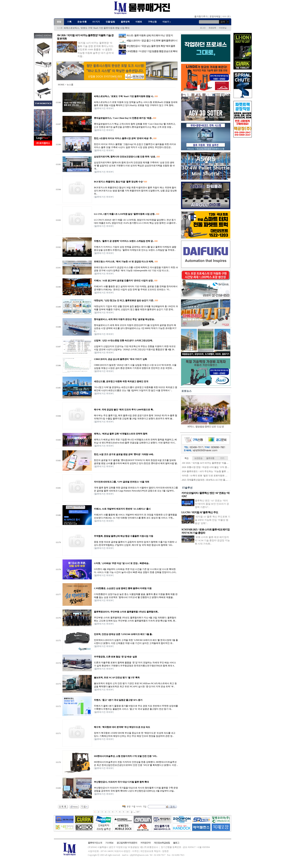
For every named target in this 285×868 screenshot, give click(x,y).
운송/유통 (82, 22)
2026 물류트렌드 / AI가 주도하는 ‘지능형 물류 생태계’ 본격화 (211, 471)
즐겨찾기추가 (201, 16)
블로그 (176, 843)
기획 (69, 22)
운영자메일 (215, 16)
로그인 (203, 28)
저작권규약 (145, 843)
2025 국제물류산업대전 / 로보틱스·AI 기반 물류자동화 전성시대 (213, 480)
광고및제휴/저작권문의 (127, 843)
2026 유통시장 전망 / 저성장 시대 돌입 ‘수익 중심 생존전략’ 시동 (213, 467)
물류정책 (125, 22)
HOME (61, 85)
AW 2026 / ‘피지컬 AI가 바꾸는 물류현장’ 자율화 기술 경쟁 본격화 (214, 463)
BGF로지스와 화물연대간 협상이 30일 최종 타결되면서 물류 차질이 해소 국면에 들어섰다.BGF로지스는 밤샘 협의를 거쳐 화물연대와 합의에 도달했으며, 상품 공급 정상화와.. (135, 191)
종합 (59, 22)
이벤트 (139, 22)
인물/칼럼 (110, 22)
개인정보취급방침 (162, 843)
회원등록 (212, 28)
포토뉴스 (186, 391)
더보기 (167, 22)
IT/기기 (96, 22)
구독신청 (152, 22)
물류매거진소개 (95, 843)
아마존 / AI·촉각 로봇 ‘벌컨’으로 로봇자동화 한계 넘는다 (209, 476)
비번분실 (223, 28)
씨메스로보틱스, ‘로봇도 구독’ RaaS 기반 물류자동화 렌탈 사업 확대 (97, 28)
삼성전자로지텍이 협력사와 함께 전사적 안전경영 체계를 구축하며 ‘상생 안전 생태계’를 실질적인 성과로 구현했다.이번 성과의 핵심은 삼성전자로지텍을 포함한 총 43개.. (134, 166)
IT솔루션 (187, 488)
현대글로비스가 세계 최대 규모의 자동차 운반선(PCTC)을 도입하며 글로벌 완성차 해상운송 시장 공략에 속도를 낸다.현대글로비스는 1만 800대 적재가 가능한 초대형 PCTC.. (135, 328)
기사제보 (109, 843)
